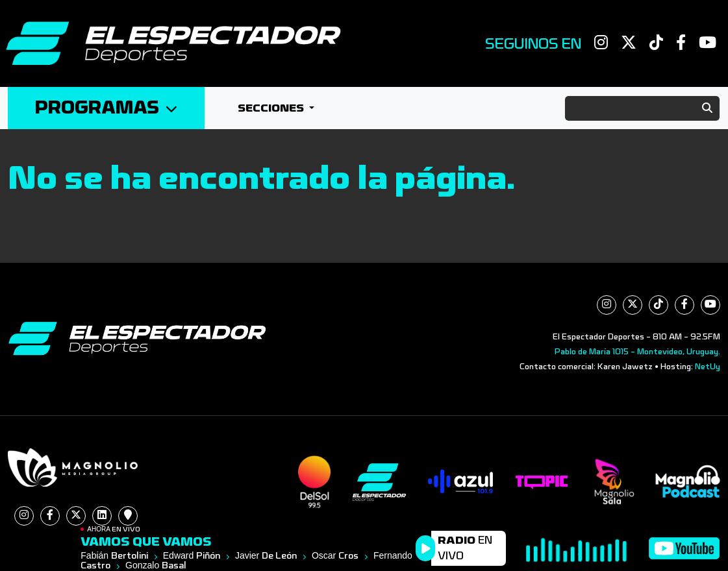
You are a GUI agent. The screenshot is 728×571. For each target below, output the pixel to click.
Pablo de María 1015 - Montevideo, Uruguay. (637, 352)
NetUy (708, 367)
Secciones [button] (272, 108)
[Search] (642, 108)
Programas (106, 108)
